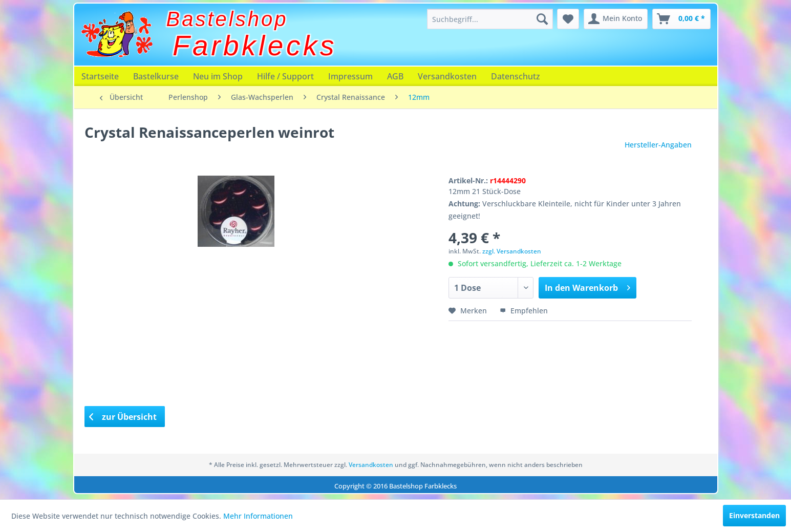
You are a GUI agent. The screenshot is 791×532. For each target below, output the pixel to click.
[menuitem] (490, 19)
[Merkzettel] (568, 19)
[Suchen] (542, 19)
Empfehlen (524, 311)
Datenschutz (516, 76)
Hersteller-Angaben (658, 145)
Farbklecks (255, 46)
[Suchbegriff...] (490, 19)
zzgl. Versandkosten (512, 251)
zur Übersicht (123, 417)
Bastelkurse (156, 76)
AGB (395, 76)
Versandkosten (447, 76)
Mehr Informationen (258, 516)
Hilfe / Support (285, 76)
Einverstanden (754, 515)
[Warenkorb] (681, 19)
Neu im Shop (218, 76)
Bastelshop (227, 19)
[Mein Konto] (616, 19)
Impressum (350, 76)
